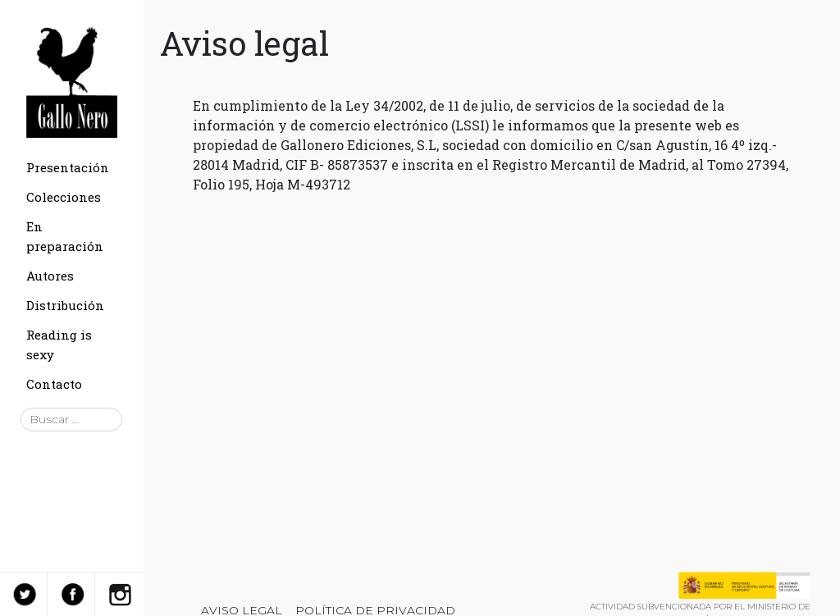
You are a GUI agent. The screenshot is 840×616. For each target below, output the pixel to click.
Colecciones (64, 197)
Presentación (68, 167)
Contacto (54, 384)
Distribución (65, 305)
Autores (50, 276)
